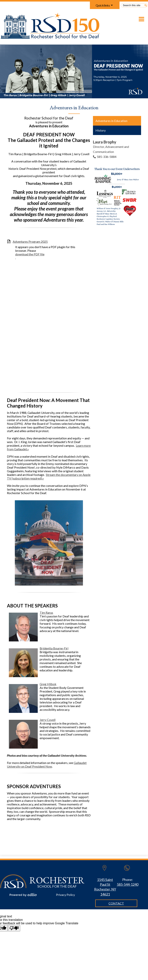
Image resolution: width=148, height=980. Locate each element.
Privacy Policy (65, 895)
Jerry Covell (48, 720)
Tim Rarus (46, 613)
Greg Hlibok (48, 684)
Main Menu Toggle (141, 19)
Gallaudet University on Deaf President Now (47, 765)
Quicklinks (103, 5)
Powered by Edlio (23, 895)
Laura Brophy (105, 142)
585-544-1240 (128, 884)
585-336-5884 (107, 157)
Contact (116, 903)
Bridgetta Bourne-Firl (54, 648)
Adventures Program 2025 (30, 241)
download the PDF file (30, 254)
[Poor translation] (14, 928)
